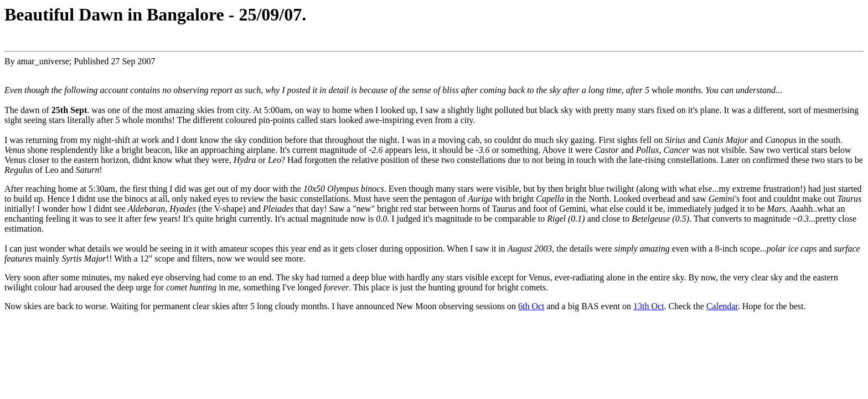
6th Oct (531, 306)
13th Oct (649, 306)
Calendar (722, 306)
